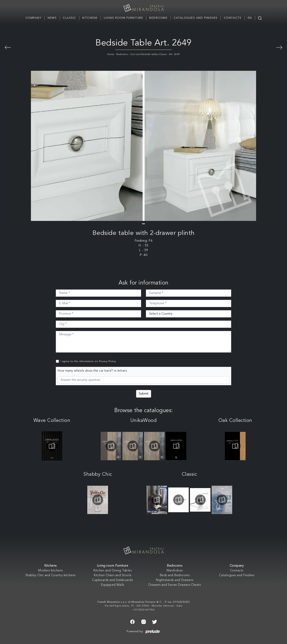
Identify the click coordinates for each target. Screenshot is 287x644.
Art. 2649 (174, 54)
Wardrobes (175, 571)
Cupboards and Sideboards (112, 580)
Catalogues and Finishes (196, 18)
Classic (69, 18)
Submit (144, 394)
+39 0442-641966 (144, 610)
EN (250, 18)
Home (111, 54)
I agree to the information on (88, 361)
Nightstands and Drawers (175, 580)
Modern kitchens (50, 571)
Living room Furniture (124, 18)
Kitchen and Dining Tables (113, 571)
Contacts (233, 18)
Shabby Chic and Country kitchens (50, 575)
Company (34, 18)
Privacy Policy (107, 361)
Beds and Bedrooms (175, 575)
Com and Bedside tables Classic (149, 54)
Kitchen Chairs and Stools (113, 575)
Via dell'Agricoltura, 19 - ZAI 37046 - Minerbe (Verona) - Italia (144, 606)
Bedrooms (158, 18)
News (52, 18)
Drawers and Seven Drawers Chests (174, 585)
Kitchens (90, 18)
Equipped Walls (113, 585)
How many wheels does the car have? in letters (92, 371)
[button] (143, 224)
